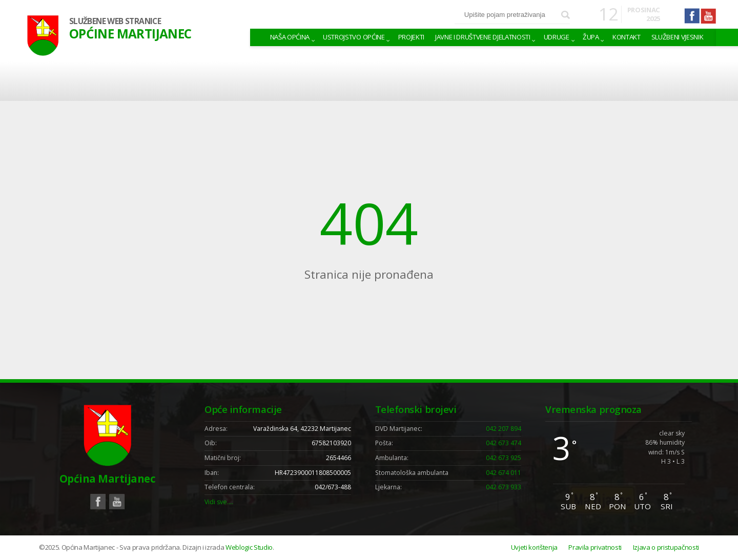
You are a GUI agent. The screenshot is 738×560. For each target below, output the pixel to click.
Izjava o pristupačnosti (666, 547)
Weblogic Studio (249, 547)
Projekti (411, 37)
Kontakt (627, 37)
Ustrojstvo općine (354, 37)
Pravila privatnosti (595, 547)
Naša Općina (290, 37)
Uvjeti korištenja (534, 547)
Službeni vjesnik (678, 37)
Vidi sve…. (219, 502)
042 (504, 429)
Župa (591, 37)
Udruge (557, 37)
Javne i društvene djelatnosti (483, 37)
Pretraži (566, 15)
